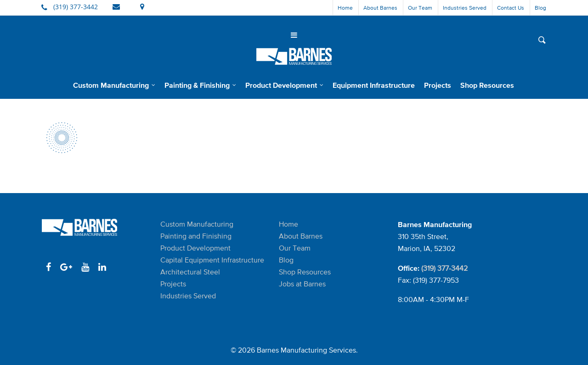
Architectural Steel (190, 272)
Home (345, 8)
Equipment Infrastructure (374, 85)
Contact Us (511, 8)
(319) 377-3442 (444, 268)
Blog (540, 8)
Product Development (285, 85)
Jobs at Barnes (302, 284)
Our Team (420, 8)
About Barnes (380, 8)
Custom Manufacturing (115, 85)
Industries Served (465, 8)
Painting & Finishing (201, 85)
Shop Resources (487, 85)
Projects (438, 85)
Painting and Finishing (196, 236)
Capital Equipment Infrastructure (212, 260)
